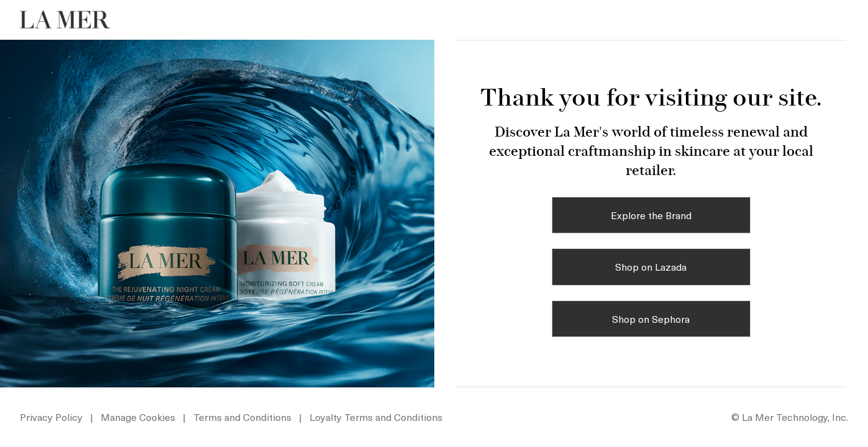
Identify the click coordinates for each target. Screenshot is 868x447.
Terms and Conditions (242, 417)
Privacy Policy (51, 417)
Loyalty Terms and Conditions (376, 417)
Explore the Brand (651, 215)
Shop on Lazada (651, 266)
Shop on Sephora (651, 318)
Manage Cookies (139, 417)
